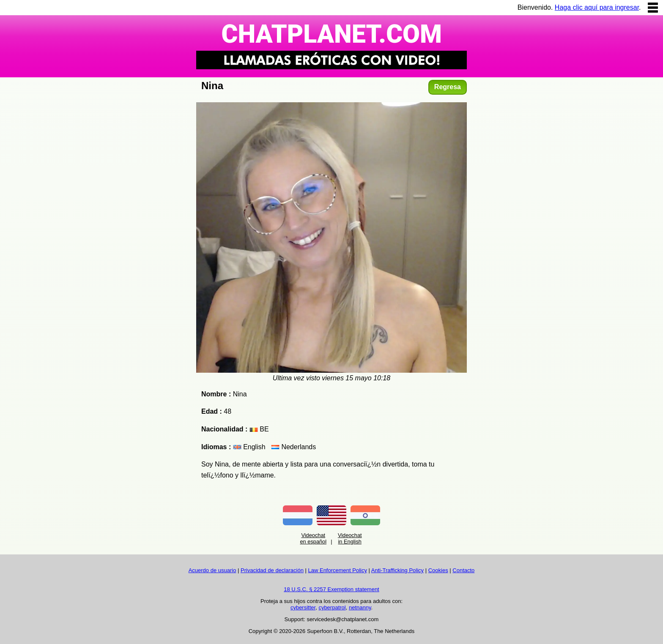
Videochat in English (350, 538)
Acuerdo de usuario (212, 570)
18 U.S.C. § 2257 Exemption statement (331, 589)
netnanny (360, 607)
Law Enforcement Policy (338, 570)
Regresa (448, 87)
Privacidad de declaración (272, 570)
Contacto (463, 570)
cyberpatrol (332, 607)
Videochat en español (313, 538)
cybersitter (303, 607)
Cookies (438, 570)
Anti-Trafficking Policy (397, 570)
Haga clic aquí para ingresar (597, 7)
